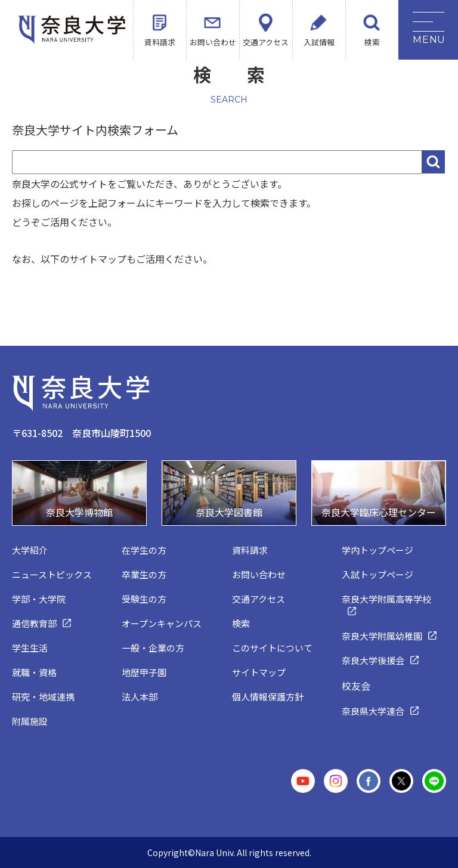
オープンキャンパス (162, 623)
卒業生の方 (144, 574)
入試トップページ (377, 574)
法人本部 (140, 697)
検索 (372, 42)
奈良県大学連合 (373, 711)
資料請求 (160, 42)
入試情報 (319, 42)
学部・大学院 (39, 599)
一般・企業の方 (153, 648)
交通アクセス (266, 42)
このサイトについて (272, 648)
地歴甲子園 (144, 672)
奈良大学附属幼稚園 (382, 636)
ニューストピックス (52, 574)
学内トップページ (377, 550)
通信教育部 (34, 623)
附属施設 (30, 721)
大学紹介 (30, 550)
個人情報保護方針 (268, 697)
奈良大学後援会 (373, 660)
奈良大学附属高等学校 (386, 599)
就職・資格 (34, 672)
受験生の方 (144, 599)
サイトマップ (259, 672)
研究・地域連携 (43, 697)
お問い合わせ (213, 42)
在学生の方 (144, 550)
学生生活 (30, 648)
